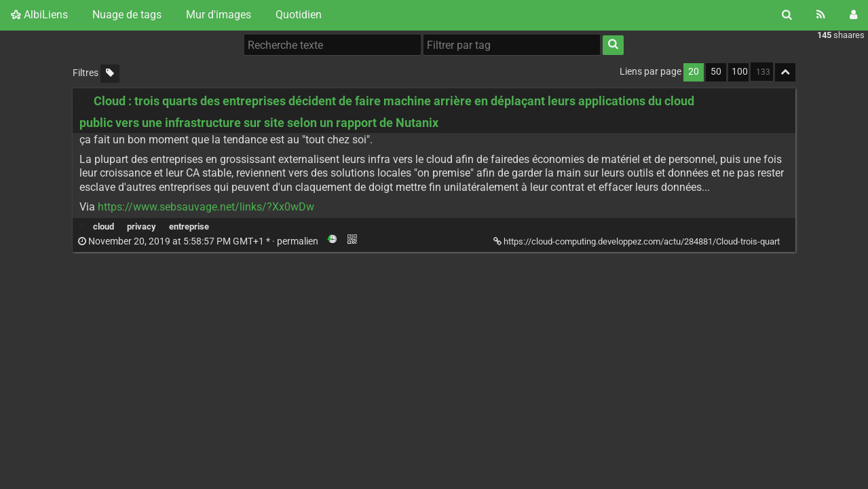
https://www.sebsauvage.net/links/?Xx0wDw (206, 207)
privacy (141, 227)
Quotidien (299, 15)
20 (694, 72)
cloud (103, 227)
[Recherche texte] (333, 45)
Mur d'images (219, 15)
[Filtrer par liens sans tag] (110, 74)
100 (740, 72)
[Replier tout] (785, 72)
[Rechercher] (787, 15)
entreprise (189, 227)
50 (716, 72)
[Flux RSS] (821, 15)
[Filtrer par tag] (512, 45)
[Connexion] (853, 15)
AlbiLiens (39, 15)
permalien (199, 241)
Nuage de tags (127, 15)
